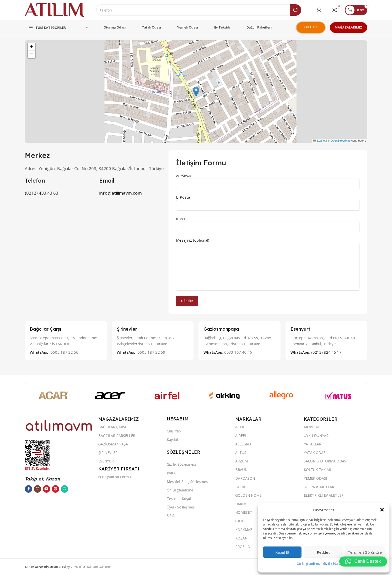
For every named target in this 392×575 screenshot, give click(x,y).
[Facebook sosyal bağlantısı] (28, 489)
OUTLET (311, 27)
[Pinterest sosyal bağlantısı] (55, 489)
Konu (268, 222)
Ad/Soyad (268, 179)
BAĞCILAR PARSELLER (117, 436)
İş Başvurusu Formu (114, 477)
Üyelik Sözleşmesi (181, 507)
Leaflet (319, 141)
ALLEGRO (243, 444)
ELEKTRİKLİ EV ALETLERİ (324, 495)
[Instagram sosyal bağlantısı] (37, 489)
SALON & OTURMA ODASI (325, 461)
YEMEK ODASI (315, 478)
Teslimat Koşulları (181, 499)
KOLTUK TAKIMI (317, 470)
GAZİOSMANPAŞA (113, 444)
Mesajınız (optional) (268, 253)
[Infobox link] (66, 341)
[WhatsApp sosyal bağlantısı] (64, 489)
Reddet (323, 552)
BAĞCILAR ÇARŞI (112, 427)
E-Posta (268, 201)
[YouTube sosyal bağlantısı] (46, 489)
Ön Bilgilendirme (309, 564)
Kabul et (282, 552)
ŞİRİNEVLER (108, 453)
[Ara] (199, 10)
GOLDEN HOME (248, 495)
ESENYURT (107, 461)
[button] (382, 510)
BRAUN (241, 470)
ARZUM (241, 461)
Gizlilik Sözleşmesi (336, 564)
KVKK (171, 473)
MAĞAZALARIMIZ (348, 27)
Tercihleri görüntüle (365, 552)
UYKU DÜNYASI (316, 436)
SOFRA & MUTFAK (319, 487)
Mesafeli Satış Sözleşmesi (188, 482)
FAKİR (240, 487)
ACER (240, 427)
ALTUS (241, 453)
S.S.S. (171, 516)
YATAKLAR (312, 444)
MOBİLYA (312, 427)
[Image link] (59, 425)
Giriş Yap (174, 431)
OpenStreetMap (341, 141)
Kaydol (172, 440)
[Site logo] (54, 10)
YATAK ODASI (315, 453)
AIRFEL (241, 436)
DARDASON (245, 478)
